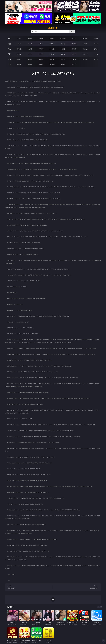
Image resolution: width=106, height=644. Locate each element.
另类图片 (96, 54)
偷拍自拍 (30, 49)
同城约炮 (19, 64)
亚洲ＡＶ (19, 44)
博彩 (10, 39)
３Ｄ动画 (52, 44)
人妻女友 (41, 59)
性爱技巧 (96, 59)
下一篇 (77, 587)
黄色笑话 (85, 59)
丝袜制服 (74, 44)
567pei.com (53, 28)
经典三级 (74, 49)
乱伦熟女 (85, 49)
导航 (10, 64)
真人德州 (30, 39)
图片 (10, 54)
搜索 (72, 32)
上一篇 (29, 587)
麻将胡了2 (63, 39)
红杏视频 (63, 64)
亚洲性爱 (19, 49)
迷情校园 (63, 59)
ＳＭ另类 (96, 44)
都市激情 (19, 59)
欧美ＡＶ (41, 44)
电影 (10, 49)
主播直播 (85, 44)
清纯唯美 (74, 54)
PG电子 (19, 39)
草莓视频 (41, 64)
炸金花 (74, 39)
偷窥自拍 (19, 54)
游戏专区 (52, 39)
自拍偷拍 (30, 44)
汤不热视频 (52, 64)
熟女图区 (85, 54)
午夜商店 (30, 64)
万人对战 (41, 39)
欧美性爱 (52, 49)
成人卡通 (41, 49)
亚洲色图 (30, 54)
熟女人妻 (63, 44)
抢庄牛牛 (96, 39)
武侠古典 (52, 59)
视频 (10, 44)
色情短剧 (74, 64)
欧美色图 (41, 54)
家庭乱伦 (30, 59)
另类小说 (74, 59)
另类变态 (96, 49)
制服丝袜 (63, 49)
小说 (10, 59)
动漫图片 (52, 54)
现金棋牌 (85, 39)
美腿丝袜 (63, 54)
